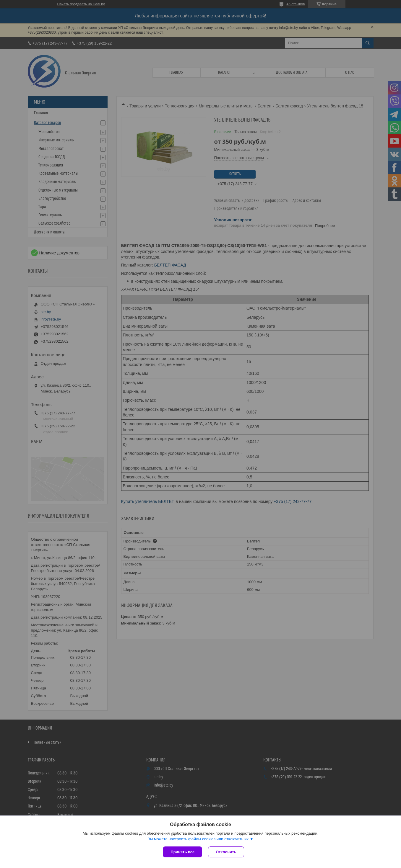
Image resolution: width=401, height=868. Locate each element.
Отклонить (226, 852)
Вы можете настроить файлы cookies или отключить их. (199, 839)
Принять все (182, 852)
